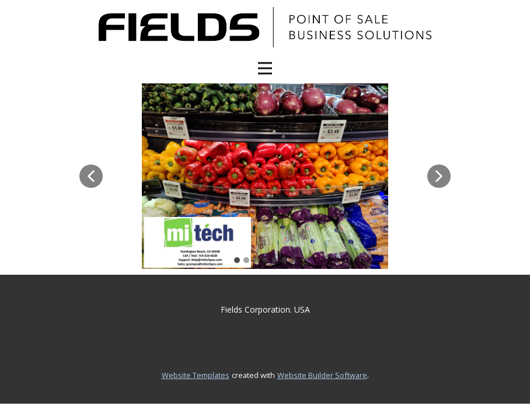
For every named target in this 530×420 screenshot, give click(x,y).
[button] (91, 176)
